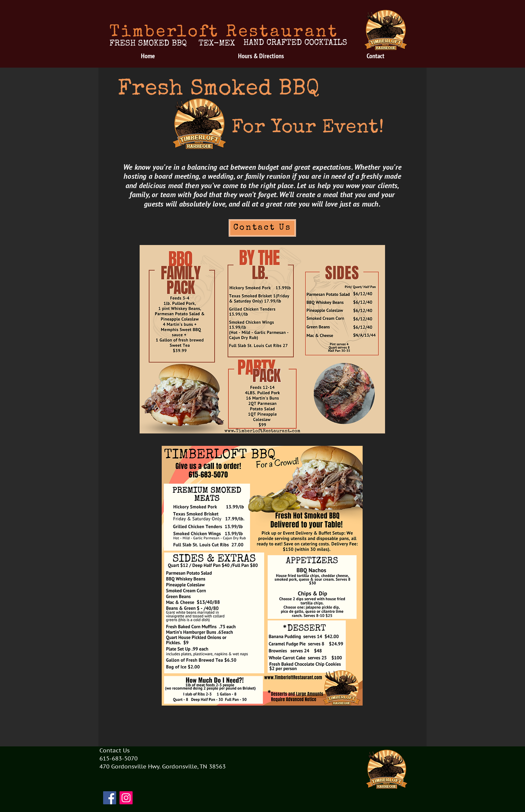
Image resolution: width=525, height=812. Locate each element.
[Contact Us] (262, 228)
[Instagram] (126, 798)
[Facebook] (110, 798)
